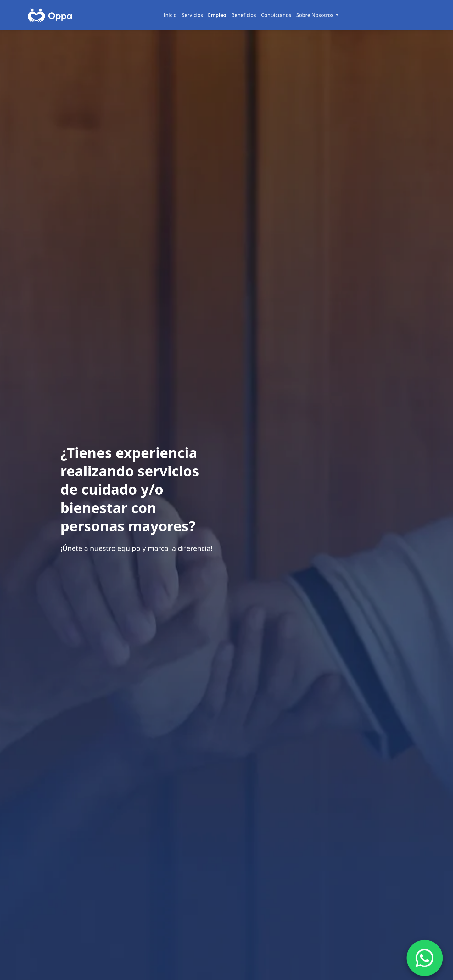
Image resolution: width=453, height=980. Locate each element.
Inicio (170, 15)
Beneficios (244, 15)
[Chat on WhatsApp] (425, 958)
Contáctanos (276, 15)
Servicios (192, 15)
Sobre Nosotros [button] (316, 15)
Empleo (217, 15)
